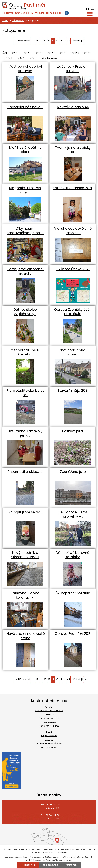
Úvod (5, 21)
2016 (40, 53)
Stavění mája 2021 (73, 391)
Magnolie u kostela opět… (25, 190)
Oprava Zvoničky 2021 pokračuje (72, 312)
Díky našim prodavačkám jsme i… (25, 231)
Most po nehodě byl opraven (25, 69)
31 (61, 41)
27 (45, 41)
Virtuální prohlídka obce (49, 13)
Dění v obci (18, 21)
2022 (21, 58)
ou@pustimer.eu (49, 736)
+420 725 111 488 (49, 726)
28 (49, 41)
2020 (88, 53)
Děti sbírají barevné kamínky (72, 555)
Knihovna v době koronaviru (25, 595)
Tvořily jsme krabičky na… (73, 150)
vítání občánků (50, 58)
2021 (9, 58)
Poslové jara (72, 431)
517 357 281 (42, 711)
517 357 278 (56, 711)
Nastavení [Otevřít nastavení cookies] (72, 865)
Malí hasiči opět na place (25, 150)
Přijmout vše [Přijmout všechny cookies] (28, 865)
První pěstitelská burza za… (25, 393)
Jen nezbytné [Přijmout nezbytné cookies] (50, 865)
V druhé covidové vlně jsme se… (73, 231)
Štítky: (6, 53)
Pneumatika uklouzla (25, 472)
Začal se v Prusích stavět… (72, 69)
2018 (64, 53)
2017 (52, 53)
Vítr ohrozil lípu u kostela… (25, 352)
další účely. (62, 853)
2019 (76, 53)
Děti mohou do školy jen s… (25, 433)
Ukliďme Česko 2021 (73, 269)
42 (69, 41)
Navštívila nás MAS (73, 107)
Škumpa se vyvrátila (73, 593)
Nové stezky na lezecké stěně (26, 636)
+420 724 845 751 (49, 718)
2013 (16, 53)
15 (37, 41)
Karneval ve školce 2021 (72, 188)
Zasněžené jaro (73, 472)
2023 (33, 58)
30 (57, 41)
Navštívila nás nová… (25, 107)
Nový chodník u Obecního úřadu (25, 555)
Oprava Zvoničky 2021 (73, 634)
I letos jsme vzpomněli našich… (26, 271)
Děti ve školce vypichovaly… (25, 312)
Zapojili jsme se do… (25, 512)
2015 (28, 53)
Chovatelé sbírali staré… (73, 352)
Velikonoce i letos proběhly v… (73, 514)
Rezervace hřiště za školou (18, 13)
